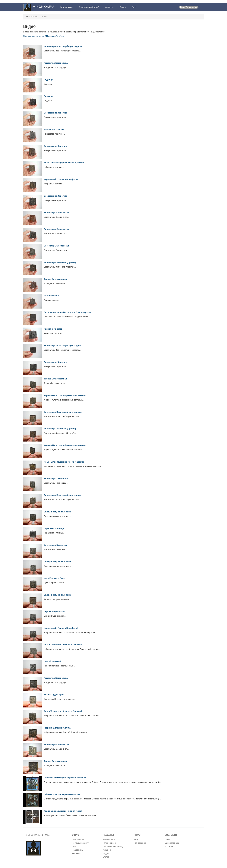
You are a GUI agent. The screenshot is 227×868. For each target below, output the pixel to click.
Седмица (48, 80)
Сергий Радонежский (54, 611)
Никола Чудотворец (54, 695)
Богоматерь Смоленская (56, 213)
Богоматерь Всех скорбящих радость (63, 46)
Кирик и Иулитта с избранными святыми (65, 395)
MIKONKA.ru (32, 17)
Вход (136, 839)
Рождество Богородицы (56, 63)
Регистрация (140, 843)
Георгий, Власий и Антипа (57, 728)
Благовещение (51, 296)
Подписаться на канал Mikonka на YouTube (44, 36)
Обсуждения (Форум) (89, 7)
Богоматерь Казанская (55, 545)
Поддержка (77, 850)
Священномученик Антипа (57, 512)
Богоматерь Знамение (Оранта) (60, 262)
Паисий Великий (52, 661)
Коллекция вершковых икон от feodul (63, 811)
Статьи (106, 857)
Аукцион (109, 7)
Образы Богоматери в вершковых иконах (65, 778)
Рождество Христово (54, 129)
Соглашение (78, 839)
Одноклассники (172, 843)
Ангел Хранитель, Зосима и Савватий (63, 645)
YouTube (169, 846)
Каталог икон (66, 7)
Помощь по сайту (80, 843)
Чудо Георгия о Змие (54, 578)
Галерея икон (109, 843)
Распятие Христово (54, 329)
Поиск (75, 846)
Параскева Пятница (54, 528)
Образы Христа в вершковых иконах (63, 794)
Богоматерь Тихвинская (56, 478)
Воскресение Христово (56, 113)
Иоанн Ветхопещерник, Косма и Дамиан (64, 163)
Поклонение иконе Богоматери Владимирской (67, 312)
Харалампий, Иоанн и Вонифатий (61, 179)
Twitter (168, 839)
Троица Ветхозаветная (55, 279)
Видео (123, 7)
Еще (135, 7)
